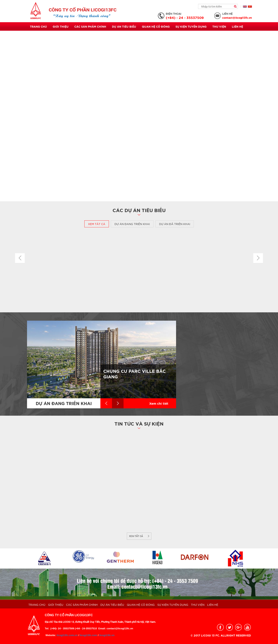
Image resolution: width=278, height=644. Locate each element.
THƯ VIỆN (219, 26)
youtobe (248, 627)
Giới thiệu (61, 26)
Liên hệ (237, 26)
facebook (220, 627)
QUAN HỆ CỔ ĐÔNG (156, 26)
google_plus (239, 627)
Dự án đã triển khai (175, 224)
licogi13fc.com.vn (67, 635)
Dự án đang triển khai (132, 224)
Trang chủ (38, 26)
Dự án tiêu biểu (124, 26)
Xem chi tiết (159, 403)
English (245, 6)
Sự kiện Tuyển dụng (191, 26)
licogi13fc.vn (107, 635)
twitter (229, 627)
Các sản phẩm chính (90, 26)
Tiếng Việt (250, 6)
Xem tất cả (97, 224)
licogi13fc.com (88, 635)
